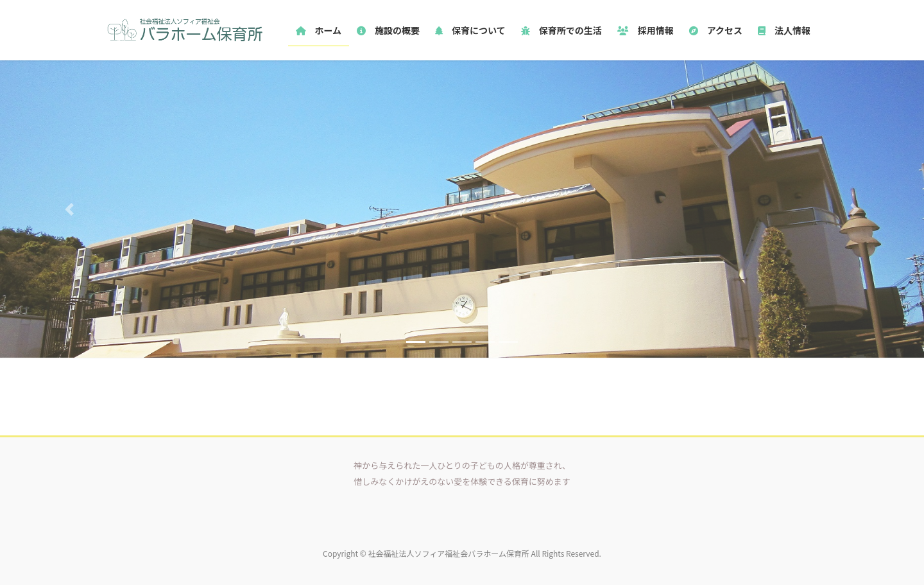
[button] (69, 209)
